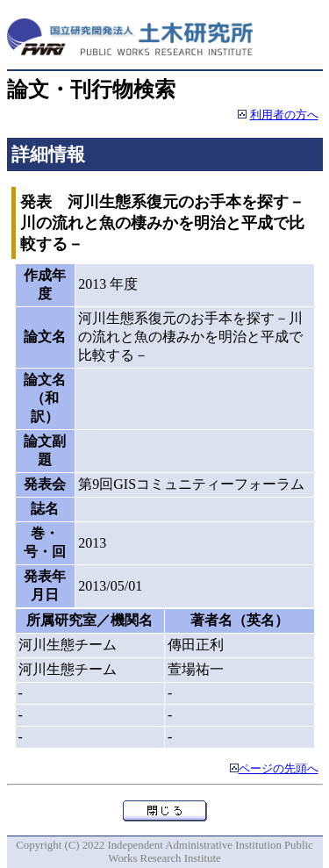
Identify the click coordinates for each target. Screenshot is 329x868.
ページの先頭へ (279, 769)
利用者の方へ (284, 115)
